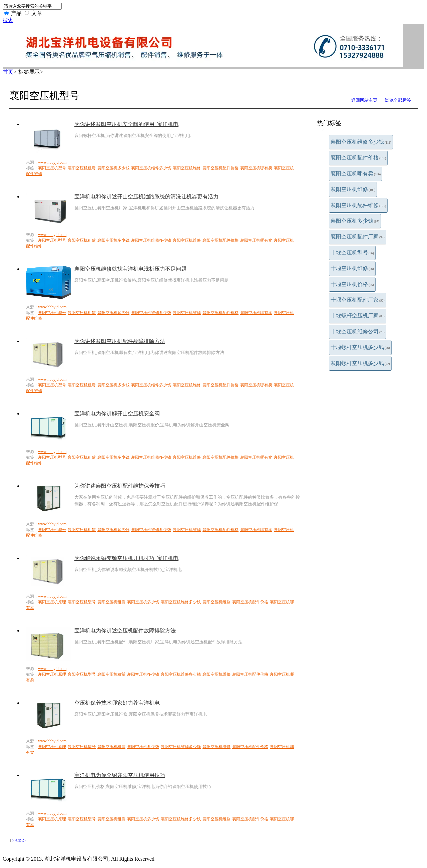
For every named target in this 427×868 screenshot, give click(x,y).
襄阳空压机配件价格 (358, 157)
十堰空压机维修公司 (358, 331)
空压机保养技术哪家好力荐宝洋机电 (117, 703)
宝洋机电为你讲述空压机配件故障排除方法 (125, 630)
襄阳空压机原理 (52, 602)
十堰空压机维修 (352, 268)
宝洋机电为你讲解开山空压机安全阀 (117, 413)
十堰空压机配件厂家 (358, 300)
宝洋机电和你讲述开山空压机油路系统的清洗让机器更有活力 (146, 196)
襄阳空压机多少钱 (355, 221)
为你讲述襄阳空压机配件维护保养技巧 (120, 486)
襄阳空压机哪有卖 (356, 173)
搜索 (8, 20)
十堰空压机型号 (352, 252)
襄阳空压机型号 (52, 168)
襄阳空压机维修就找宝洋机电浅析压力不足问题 (130, 269)
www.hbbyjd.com (52, 162)
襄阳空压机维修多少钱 (361, 142)
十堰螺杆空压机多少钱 (360, 347)
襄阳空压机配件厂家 (358, 236)
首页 (8, 72)
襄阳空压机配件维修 (358, 205)
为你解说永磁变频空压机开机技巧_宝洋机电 (126, 558)
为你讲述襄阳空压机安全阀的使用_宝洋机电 (126, 124)
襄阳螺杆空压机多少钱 (360, 363)
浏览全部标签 (398, 100)
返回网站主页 (364, 100)
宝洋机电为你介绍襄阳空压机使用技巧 (120, 775)
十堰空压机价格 (352, 284)
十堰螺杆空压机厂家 (358, 315)
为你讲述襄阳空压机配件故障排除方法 (120, 341)
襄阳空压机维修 (353, 189)
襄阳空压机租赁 (82, 168)
